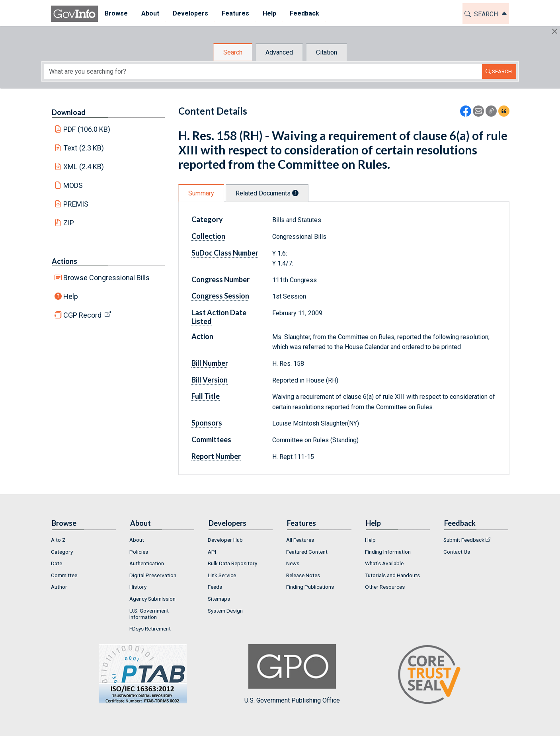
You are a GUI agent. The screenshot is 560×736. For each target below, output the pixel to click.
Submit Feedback (464, 540)
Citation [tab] (327, 52)
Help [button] (269, 13)
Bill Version (210, 380)
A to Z (58, 540)
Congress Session (220, 296)
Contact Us (457, 552)
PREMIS (76, 204)
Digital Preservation (153, 575)
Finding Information (388, 552)
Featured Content (307, 552)
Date (57, 563)
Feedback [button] (304, 13)
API (212, 552)
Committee (64, 575)
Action (202, 336)
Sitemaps (219, 599)
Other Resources (385, 587)
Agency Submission (152, 599)
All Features (300, 540)
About (137, 540)
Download (69, 112)
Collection (208, 236)
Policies (139, 552)
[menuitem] (116, 14)
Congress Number (220, 279)
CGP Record (82, 315)
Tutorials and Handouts (392, 575)
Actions (64, 261)
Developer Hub (225, 540)
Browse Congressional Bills (106, 278)
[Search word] (263, 71)
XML (84, 167)
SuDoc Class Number (225, 253)
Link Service (222, 575)
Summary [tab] (201, 193)
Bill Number (210, 363)
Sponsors (207, 423)
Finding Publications (310, 587)
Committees (211, 439)
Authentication (147, 563)
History (138, 587)
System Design (225, 611)
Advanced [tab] (279, 52)
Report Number (216, 456)
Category (207, 219)
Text (84, 148)
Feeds (215, 587)
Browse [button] (116, 13)
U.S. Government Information (149, 614)
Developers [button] (190, 13)
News (293, 563)
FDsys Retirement (150, 629)
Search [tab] (233, 52)
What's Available (384, 563)
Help (71, 296)
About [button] (150, 13)
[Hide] (555, 31)
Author (59, 587)
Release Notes (303, 575)
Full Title (206, 396)
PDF (87, 129)
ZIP (69, 223)
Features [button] (235, 13)
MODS (73, 185)
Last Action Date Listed (219, 317)
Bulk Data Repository (232, 563)
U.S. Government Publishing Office (292, 674)
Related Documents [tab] (267, 193)
